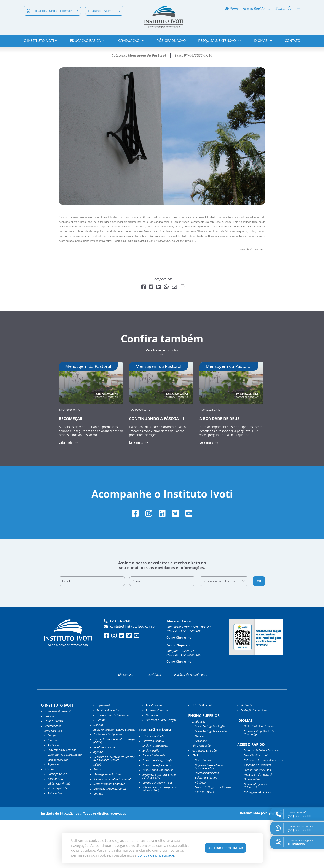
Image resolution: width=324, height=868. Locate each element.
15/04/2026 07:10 (69, 457)
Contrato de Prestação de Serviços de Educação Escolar (114, 807)
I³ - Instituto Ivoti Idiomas (259, 774)
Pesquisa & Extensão (219, 41)
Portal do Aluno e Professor (52, 11)
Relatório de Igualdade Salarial (112, 827)
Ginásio (52, 789)
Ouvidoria (154, 723)
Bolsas (97, 818)
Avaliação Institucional (254, 758)
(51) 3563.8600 (118, 669)
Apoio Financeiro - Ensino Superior (114, 778)
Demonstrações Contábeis (109, 832)
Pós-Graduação (171, 41)
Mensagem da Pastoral (107, 822)
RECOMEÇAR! (71, 466)
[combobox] (224, 629)
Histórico (200, 831)
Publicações (55, 841)
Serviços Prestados (108, 758)
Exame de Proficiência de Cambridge (259, 781)
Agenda (98, 800)
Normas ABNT (56, 827)
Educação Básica (88, 41)
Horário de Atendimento (191, 723)
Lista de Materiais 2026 (258, 818)
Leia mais (66, 490)
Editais (97, 813)
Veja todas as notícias (162, 398)
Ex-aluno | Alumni (104, 11)
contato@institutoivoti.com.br (130, 675)
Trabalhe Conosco (157, 758)
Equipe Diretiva (54, 769)
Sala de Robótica (58, 808)
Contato (292, 41)
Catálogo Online (57, 822)
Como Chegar (177, 686)
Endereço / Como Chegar (161, 768)
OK (259, 629)
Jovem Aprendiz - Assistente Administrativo (159, 824)
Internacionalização (207, 821)
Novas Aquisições (58, 836)
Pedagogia (201, 789)
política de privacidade (156, 855)
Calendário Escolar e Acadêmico (263, 808)
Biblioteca (50, 817)
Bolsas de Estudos (206, 826)
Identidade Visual (104, 795)
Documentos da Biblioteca (113, 763)
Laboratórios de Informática (65, 803)
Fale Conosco (126, 723)
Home (232, 9)
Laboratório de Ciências (62, 798)
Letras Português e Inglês (210, 774)
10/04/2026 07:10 (140, 457)
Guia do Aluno (253, 827)
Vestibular (247, 754)
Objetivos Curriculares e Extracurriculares (209, 815)
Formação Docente (154, 803)
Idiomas (263, 41)
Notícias (44, 55)
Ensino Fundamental (155, 794)
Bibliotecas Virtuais (59, 832)
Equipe (101, 768)
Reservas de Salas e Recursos (261, 799)
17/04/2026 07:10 (210, 457)
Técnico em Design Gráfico (158, 808)
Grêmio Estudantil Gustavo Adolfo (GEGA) (114, 789)
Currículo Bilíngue (153, 789)
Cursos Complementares (157, 831)
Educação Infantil (153, 784)
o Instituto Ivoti (41, 41)
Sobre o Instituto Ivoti (57, 760)
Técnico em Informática (156, 813)
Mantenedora (53, 774)
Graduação (131, 41)
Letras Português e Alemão (211, 779)
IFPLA (195, 803)
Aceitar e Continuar (226, 848)
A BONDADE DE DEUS (219, 466)
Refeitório (53, 812)
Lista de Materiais (202, 754)
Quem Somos (203, 808)
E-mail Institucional (256, 803)
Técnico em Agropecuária (158, 818)
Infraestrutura (105, 754)
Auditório (53, 793)
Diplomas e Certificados (108, 782)
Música (199, 784)
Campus (53, 784)
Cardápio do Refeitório (257, 813)
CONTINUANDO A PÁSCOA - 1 (157, 466)
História (49, 764)
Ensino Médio (151, 799)
